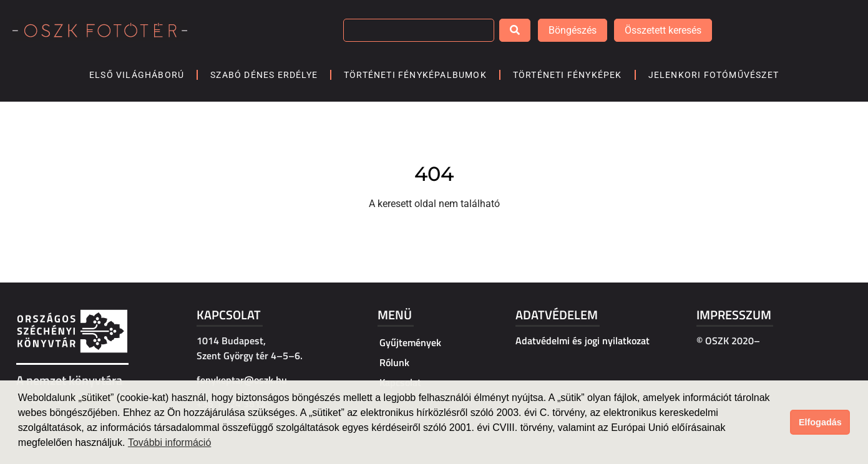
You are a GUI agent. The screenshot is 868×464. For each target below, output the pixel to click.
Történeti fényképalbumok (415, 75)
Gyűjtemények (410, 342)
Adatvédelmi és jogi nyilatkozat (583, 341)
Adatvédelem (557, 315)
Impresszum (734, 315)
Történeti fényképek (568, 75)
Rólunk (394, 362)
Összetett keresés (663, 30)
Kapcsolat (229, 315)
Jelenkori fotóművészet (714, 75)
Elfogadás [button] (820, 422)
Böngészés (573, 30)
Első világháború (137, 75)
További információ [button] (169, 442)
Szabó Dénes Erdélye (264, 75)
